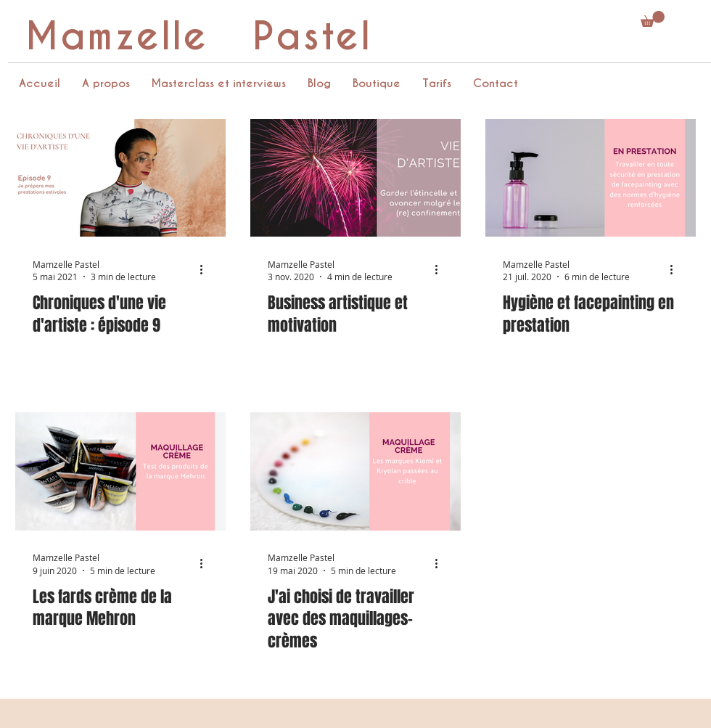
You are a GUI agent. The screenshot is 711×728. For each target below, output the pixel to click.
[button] (653, 19)
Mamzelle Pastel (198, 37)
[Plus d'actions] (206, 270)
